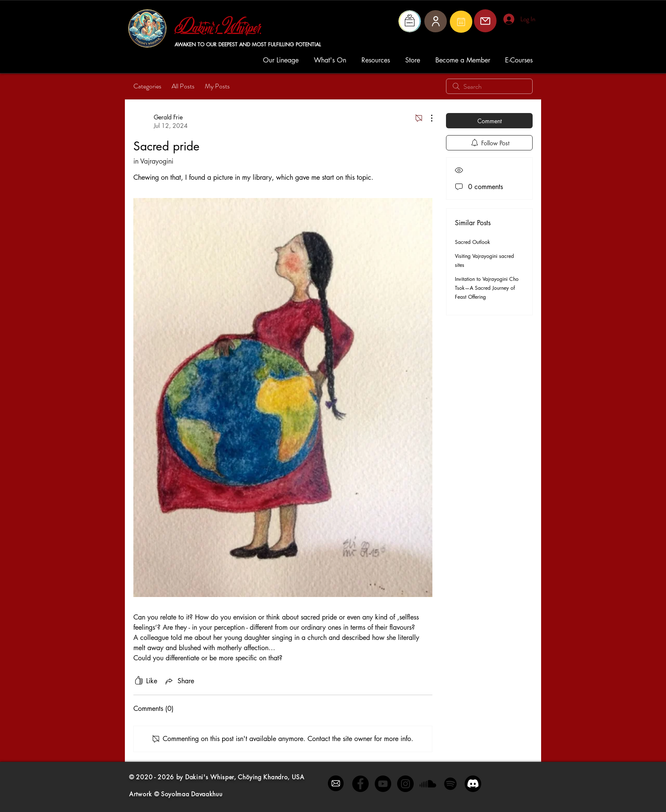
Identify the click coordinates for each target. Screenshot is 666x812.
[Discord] (473, 784)
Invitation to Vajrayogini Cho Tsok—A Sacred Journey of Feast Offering (487, 288)
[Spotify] (450, 784)
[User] (436, 21)
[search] (489, 86)
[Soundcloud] (428, 784)
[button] (282, 60)
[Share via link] (179, 681)
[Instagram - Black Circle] (405, 784)
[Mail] (461, 22)
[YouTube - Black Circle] (383, 784)
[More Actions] (427, 118)
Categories (147, 86)
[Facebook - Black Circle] (360, 784)
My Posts (217, 86)
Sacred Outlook (473, 242)
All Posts (183, 86)
